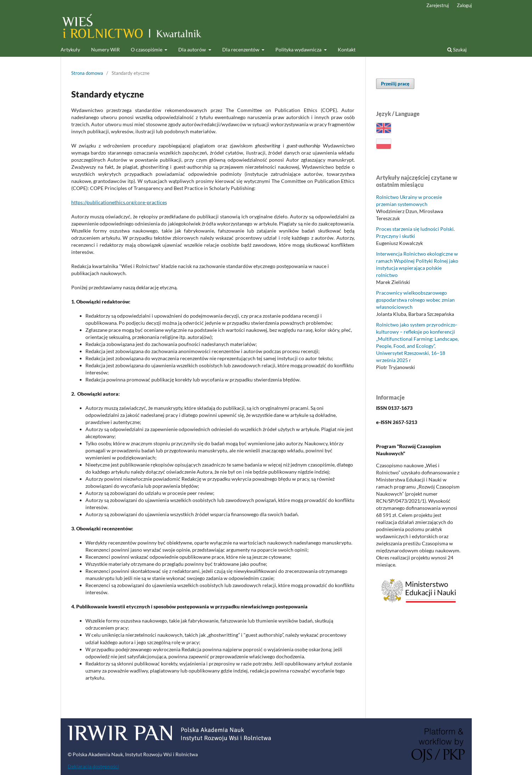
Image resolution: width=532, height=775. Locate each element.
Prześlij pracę (395, 84)
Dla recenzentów (241, 49)
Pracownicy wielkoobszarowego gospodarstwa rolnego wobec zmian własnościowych (415, 300)
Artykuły (70, 49)
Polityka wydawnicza (299, 49)
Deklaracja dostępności (93, 766)
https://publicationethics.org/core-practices (119, 202)
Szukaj (457, 49)
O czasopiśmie (147, 49)
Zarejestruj (438, 5)
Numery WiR (105, 49)
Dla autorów (193, 49)
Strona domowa (87, 73)
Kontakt (347, 49)
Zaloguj (464, 5)
